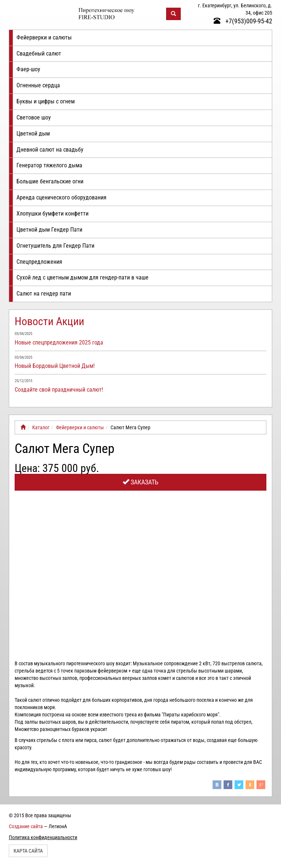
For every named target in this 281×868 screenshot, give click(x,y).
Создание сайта (26, 826)
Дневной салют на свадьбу (50, 150)
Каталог (41, 427)
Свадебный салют (39, 54)
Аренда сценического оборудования (61, 197)
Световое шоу (34, 117)
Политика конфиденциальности (43, 837)
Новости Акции (49, 321)
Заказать (140, 482)
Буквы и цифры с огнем (46, 101)
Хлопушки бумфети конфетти (53, 214)
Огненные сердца (38, 85)
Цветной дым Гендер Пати (49, 230)
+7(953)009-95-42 (243, 21)
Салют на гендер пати (44, 294)
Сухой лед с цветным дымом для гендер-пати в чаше (83, 277)
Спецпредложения (39, 262)
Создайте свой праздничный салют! (59, 390)
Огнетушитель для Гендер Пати (55, 246)
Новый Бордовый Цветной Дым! (55, 366)
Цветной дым (33, 134)
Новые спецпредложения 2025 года (59, 342)
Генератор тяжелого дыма (49, 165)
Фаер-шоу (28, 69)
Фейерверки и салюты (44, 37)
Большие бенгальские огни (50, 181)
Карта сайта (28, 851)
